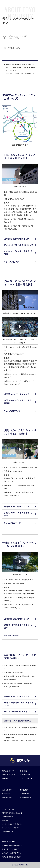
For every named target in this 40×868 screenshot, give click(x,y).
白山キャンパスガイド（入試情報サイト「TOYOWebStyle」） (19, 227)
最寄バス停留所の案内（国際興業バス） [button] (19, 704)
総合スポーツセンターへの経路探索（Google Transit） (18, 685)
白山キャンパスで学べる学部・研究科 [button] (18, 253)
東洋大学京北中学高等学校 (12, 853)
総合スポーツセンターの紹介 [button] (17, 711)
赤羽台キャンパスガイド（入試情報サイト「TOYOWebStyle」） (20, 383)
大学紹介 (24, 36)
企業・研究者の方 (8, 798)
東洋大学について (14, 36)
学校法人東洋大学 (9, 842)
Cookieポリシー (8, 831)
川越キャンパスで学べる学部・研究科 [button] (18, 514)
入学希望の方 (7, 790)
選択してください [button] (14, 48)
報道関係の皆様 (26, 798)
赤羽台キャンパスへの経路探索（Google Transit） (20, 376)
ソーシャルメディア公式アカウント (14, 824)
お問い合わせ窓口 (8, 817)
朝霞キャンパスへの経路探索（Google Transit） (19, 599)
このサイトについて (9, 809)
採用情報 (5, 820)
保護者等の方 (25, 794)
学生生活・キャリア (9, 775)
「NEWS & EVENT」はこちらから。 (19, 73)
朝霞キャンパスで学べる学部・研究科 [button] (18, 626)
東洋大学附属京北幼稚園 (11, 857)
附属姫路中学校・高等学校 (11, 845)
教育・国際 (24, 771)
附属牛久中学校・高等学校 (11, 849)
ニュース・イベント (26, 779)
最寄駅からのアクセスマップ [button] (17, 239)
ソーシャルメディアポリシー (11, 828)
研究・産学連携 (25, 775)
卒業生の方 (6, 794)
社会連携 (5, 779)
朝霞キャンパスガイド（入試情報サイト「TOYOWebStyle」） (19, 606)
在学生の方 (24, 790)
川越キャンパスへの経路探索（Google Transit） (19, 487)
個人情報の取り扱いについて (12, 813)
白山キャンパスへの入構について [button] (19, 245)
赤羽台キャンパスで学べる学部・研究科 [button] (18, 402)
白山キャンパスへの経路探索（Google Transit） (19, 220)
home (4, 36)
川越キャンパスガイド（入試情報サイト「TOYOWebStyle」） (19, 494)
